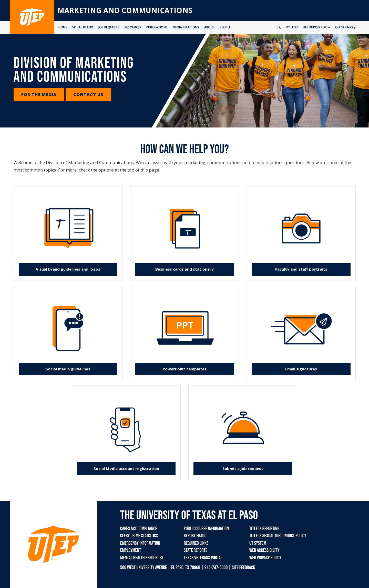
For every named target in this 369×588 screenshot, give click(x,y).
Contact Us (88, 94)
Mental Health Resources (142, 558)
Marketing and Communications (125, 10)
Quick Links (345, 27)
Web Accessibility (264, 550)
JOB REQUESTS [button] (109, 27)
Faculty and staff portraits (301, 269)
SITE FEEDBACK (244, 568)
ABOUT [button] (209, 27)
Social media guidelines (68, 369)
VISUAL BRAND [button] (83, 27)
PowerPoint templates (185, 369)
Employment (131, 550)
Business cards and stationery (184, 269)
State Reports (196, 550)
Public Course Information (206, 529)
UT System (258, 543)
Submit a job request (243, 468)
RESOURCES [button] (133, 27)
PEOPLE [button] (225, 27)
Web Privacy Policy (265, 558)
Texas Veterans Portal (203, 558)
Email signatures (301, 369)
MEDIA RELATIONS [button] (186, 27)
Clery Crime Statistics (139, 536)
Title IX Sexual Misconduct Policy (278, 536)
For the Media (39, 94)
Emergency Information (140, 543)
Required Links (196, 543)
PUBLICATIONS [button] (157, 27)
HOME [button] (63, 27)
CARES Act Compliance (139, 529)
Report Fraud (195, 536)
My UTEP (292, 27)
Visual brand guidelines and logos (68, 269)
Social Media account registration (126, 468)
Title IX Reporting (264, 529)
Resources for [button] (317, 27)
